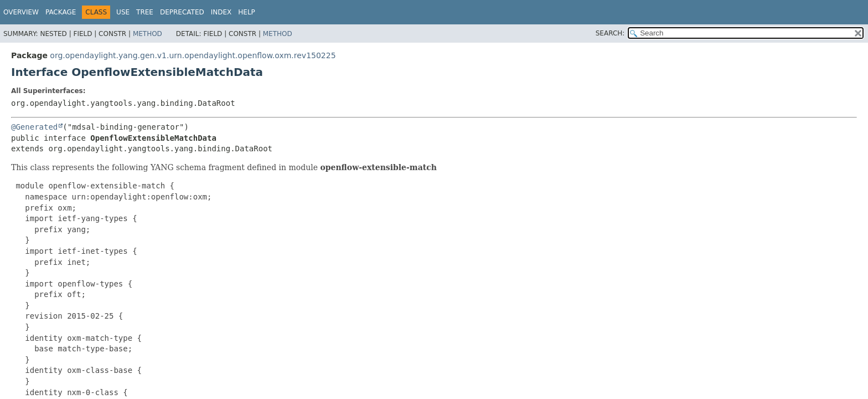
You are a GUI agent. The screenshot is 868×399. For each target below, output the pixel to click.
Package (61, 12)
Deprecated (182, 12)
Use (123, 12)
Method (148, 34)
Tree (145, 12)
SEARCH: (610, 33)
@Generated (34, 127)
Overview (21, 12)
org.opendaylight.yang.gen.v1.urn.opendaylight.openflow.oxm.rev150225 (193, 55)
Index (221, 12)
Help (247, 12)
